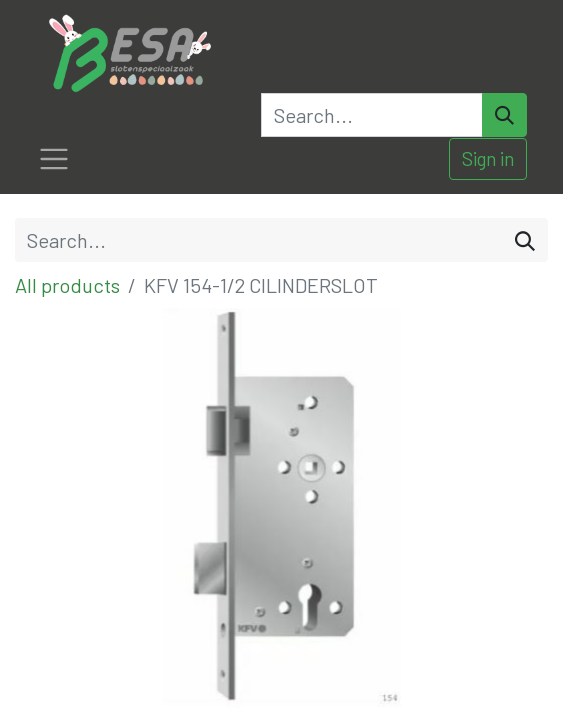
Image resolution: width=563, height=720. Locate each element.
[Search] (504, 115)
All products (67, 285)
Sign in (488, 158)
